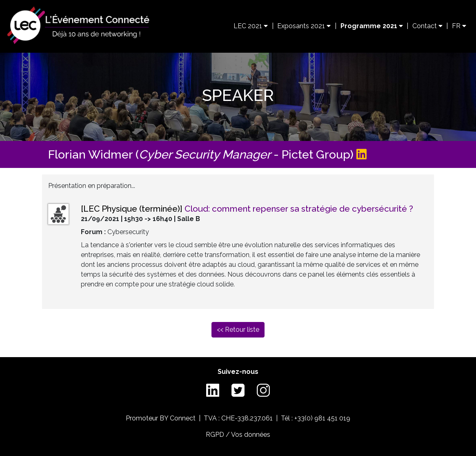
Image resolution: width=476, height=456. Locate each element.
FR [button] (459, 26)
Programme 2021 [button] (372, 26)
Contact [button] (427, 26)
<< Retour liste (238, 330)
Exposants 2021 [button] (304, 26)
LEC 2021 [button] (251, 26)
